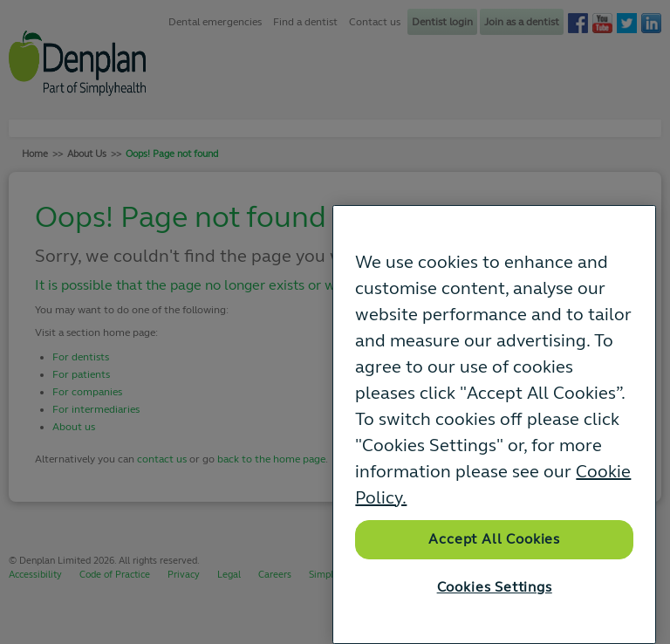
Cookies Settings (495, 587)
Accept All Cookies (494, 539)
